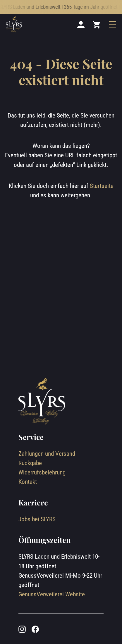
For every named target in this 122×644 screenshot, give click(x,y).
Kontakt (28, 482)
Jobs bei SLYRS (37, 519)
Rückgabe (30, 463)
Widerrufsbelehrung (42, 472)
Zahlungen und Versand (47, 454)
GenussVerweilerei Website (52, 594)
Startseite (102, 186)
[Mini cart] (97, 24)
